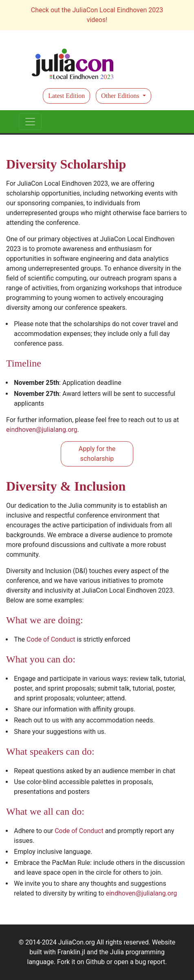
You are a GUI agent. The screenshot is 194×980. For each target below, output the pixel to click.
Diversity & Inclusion (66, 486)
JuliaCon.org (77, 942)
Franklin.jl (71, 952)
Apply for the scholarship (97, 454)
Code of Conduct (51, 639)
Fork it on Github (81, 962)
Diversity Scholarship (66, 164)
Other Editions (121, 96)
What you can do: (41, 659)
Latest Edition (66, 96)
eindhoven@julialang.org (42, 430)
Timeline (24, 363)
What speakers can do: (50, 751)
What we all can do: (45, 811)
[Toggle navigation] (30, 122)
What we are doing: (45, 620)
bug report (150, 962)
